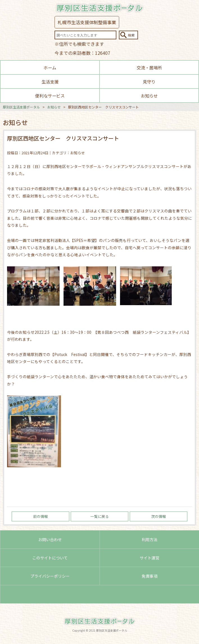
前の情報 (40, 516)
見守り (149, 81)
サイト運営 (150, 558)
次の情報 (159, 516)
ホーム (50, 67)
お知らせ (149, 96)
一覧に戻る (100, 516)
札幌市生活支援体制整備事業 (87, 22)
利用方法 (150, 539)
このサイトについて (50, 558)
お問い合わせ (50, 539)
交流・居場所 (149, 67)
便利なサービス (50, 96)
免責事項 (150, 576)
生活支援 (50, 81)
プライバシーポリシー (50, 576)
